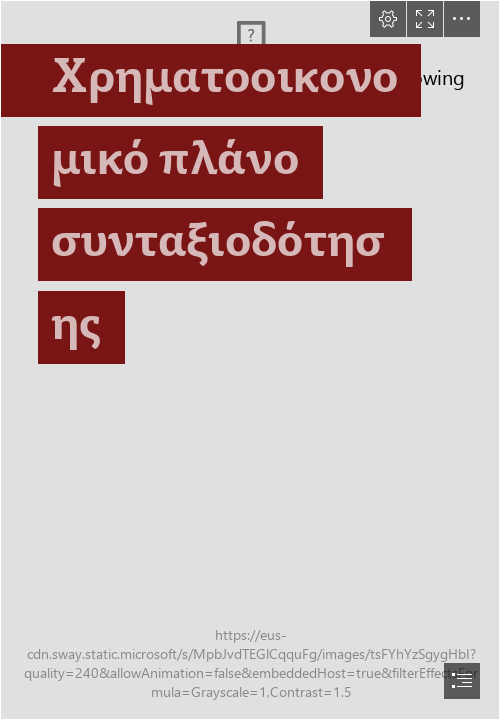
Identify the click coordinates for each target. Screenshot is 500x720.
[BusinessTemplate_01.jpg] (250, 360)
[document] (250, 360)
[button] (388, 19)
